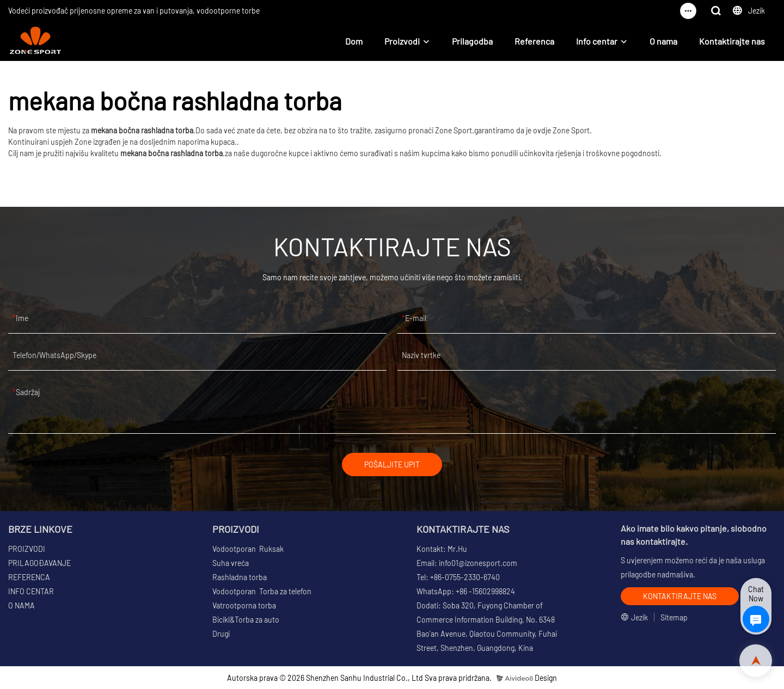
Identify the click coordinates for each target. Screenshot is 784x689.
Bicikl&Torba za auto (246, 620)
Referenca (534, 41)
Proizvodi (402, 41)
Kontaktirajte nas (732, 41)
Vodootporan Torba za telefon (262, 591)
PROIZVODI (27, 549)
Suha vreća (231, 563)
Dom (354, 41)
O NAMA (22, 605)
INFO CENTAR (31, 591)
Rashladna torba (240, 577)
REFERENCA (29, 577)
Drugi (221, 634)
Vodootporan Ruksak (248, 549)
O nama (663, 41)
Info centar (597, 41)
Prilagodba (472, 41)
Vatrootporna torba (244, 605)
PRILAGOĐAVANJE (39, 563)
